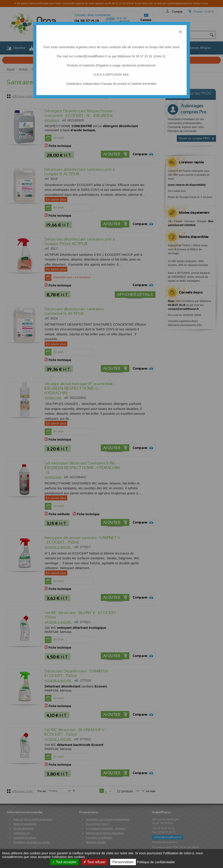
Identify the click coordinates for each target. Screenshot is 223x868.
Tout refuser (95, 862)
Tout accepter (64, 862)
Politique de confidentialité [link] (156, 862)
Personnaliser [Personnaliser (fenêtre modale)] (123, 862)
